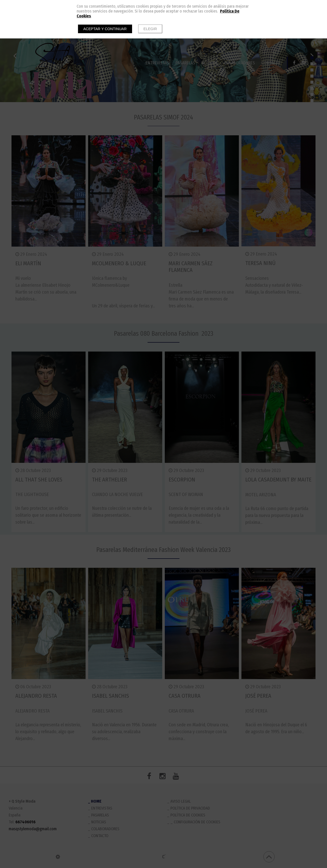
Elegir (150, 29)
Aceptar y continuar (105, 29)
